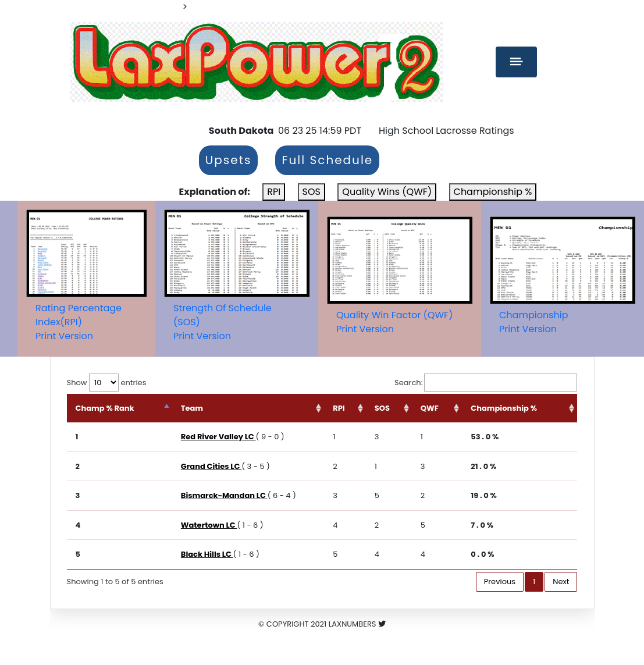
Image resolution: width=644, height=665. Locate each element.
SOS (312, 192)
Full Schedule (327, 161)
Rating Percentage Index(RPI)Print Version (79, 322)
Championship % (493, 192)
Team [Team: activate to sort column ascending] (192, 408)
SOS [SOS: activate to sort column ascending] (382, 408)
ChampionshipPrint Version (533, 322)
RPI (274, 192)
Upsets (229, 161)
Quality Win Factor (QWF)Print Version (394, 322)
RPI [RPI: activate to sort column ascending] (339, 408)
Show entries (107, 383)
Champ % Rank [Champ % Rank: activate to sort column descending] (105, 408)
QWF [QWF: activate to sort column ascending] (430, 408)
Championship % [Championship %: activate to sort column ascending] (504, 408)
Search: (486, 383)
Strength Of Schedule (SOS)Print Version (223, 322)
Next (561, 582)
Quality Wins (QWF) (387, 192)
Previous (500, 582)
